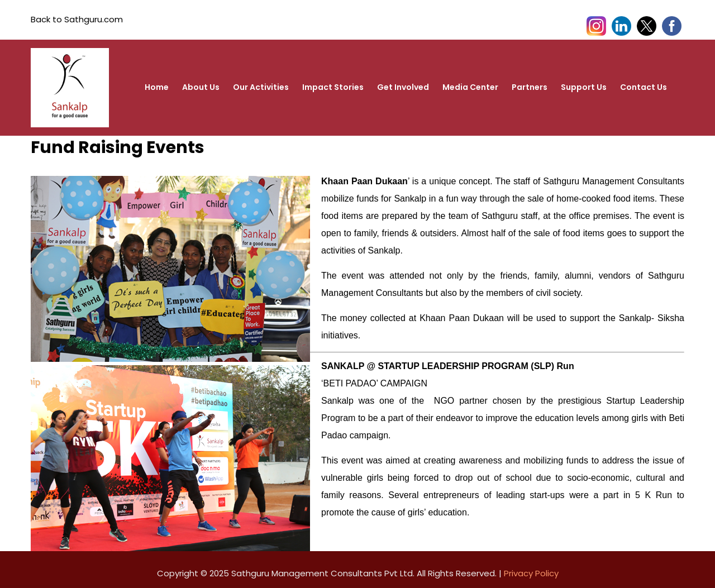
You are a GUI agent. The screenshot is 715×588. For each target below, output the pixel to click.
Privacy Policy (531, 573)
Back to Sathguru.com (77, 19)
